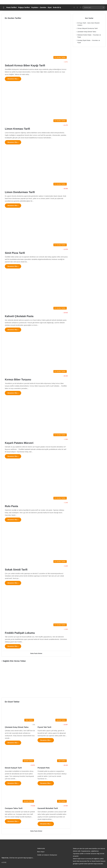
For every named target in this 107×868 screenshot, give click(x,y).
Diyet (50, 7)
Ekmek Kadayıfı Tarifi (13, 768)
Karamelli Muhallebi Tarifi (48, 808)
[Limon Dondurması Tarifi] (36, 168)
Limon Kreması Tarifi (20, 129)
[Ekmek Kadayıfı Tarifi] (20, 754)
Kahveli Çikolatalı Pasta (23, 316)
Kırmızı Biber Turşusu (21, 379)
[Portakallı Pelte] (53, 754)
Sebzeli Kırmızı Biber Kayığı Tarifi (30, 65)
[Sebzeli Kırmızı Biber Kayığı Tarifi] (36, 41)
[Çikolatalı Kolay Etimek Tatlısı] (20, 714)
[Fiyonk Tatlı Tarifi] (53, 714)
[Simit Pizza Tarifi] (36, 230)
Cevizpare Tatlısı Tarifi (14, 808)
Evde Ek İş (57, 7)
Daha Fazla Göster (36, 654)
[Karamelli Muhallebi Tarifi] (53, 795)
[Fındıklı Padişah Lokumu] (36, 608)
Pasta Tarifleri (12, 7)
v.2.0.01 (4, 862)
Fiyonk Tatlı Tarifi (44, 727)
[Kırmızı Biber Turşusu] (36, 355)
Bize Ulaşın (41, 851)
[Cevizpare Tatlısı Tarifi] (20, 795)
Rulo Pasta (13, 506)
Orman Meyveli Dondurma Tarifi (87, 28)
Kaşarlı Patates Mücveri (23, 443)
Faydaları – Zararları (39, 7)
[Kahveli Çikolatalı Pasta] (36, 292)
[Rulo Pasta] (36, 482)
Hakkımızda (41, 848)
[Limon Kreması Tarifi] (36, 104)
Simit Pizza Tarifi (17, 253)
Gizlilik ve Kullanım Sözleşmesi (47, 854)
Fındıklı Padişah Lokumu (23, 633)
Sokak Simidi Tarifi (19, 569)
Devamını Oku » (13, 79)
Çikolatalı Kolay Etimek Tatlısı (17, 727)
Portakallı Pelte (44, 768)
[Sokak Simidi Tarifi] (36, 545)
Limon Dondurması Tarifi (23, 192)
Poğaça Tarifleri (24, 7)
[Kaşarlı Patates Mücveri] (36, 418)
